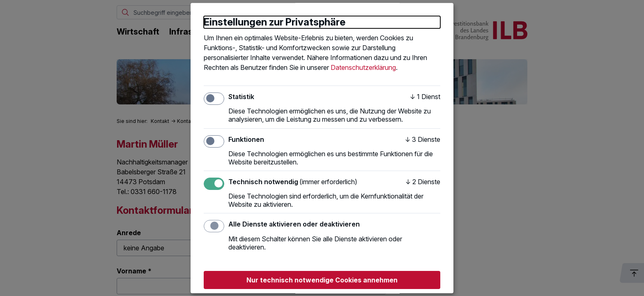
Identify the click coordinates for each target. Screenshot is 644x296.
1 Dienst (425, 97)
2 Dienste (423, 182)
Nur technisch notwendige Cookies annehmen (322, 280)
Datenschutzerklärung (363, 67)
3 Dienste (423, 139)
